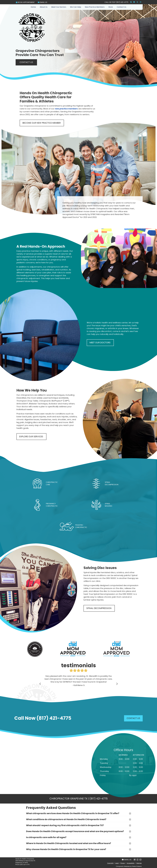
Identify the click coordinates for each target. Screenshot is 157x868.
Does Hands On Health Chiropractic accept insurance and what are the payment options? (75, 831)
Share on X (135, 860)
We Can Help (76, 7)
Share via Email (140, 860)
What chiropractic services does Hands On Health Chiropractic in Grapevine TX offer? (73, 813)
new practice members (66, 109)
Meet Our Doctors (59, 7)
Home (33, 7)
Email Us (43, 2)
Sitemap (139, 863)
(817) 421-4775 (122, 2)
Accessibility (131, 863)
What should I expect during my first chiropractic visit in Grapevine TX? (65, 825)
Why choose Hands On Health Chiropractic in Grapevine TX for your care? (66, 849)
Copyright (110, 863)
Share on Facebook (138, 860)
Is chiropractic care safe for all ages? (46, 837)
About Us (44, 7)
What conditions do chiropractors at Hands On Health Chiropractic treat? (66, 819)
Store (111, 7)
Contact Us (121, 7)
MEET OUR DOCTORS (100, 343)
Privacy (123, 863)
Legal (117, 863)
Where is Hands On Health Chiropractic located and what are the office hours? (69, 843)
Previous (40, 684)
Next (117, 684)
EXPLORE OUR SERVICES (31, 437)
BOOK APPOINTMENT (25, 2)
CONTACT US (26, 62)
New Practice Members (95, 7)
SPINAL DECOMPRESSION (99, 608)
